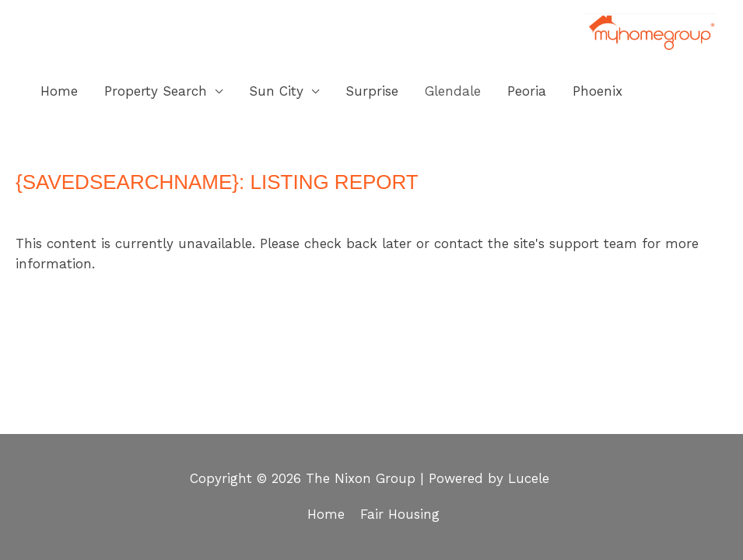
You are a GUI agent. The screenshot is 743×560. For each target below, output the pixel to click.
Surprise (372, 91)
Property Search (156, 91)
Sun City (276, 91)
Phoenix (598, 91)
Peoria (527, 91)
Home (59, 91)
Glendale (453, 91)
